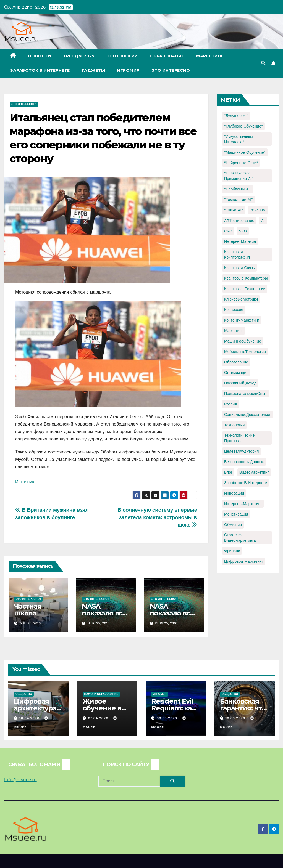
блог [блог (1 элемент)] (228, 472)
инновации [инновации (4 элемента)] (234, 493)
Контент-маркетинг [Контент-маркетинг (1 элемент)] (242, 320)
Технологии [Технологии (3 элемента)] (234, 425)
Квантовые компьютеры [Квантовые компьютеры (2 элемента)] (246, 278)
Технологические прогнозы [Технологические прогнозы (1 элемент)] (239, 438)
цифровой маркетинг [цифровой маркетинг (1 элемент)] (244, 561)
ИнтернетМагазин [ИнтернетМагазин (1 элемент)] (240, 241)
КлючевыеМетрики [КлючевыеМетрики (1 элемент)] (241, 299)
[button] (263, 63)
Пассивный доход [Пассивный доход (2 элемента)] (240, 383)
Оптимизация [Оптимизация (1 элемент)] (236, 373)
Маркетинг (210, 56)
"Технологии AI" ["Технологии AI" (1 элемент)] (239, 200)
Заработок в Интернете (40, 70)
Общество (24, 694)
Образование (167, 56)
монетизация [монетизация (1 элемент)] (236, 514)
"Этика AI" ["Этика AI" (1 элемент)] (234, 210)
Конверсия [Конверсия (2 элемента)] (234, 310)
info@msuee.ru (20, 780)
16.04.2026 (30, 718)
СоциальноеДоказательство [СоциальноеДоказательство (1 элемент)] (249, 415)
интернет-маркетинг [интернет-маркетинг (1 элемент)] (243, 504)
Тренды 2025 (79, 56)
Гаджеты (94, 70)
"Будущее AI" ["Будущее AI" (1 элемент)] (236, 116)
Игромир (128, 70)
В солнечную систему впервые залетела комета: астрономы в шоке (157, 517)
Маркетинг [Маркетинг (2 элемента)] (234, 331)
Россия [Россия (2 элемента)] (230, 404)
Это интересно (171, 70)
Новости (40, 56)
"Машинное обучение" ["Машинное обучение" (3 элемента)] (245, 152)
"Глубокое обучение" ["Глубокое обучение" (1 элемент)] (243, 126)
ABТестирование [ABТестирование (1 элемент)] (239, 221)
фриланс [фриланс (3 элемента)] (232, 551)
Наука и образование (101, 694)
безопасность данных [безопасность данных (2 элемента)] (244, 462)
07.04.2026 (99, 718)
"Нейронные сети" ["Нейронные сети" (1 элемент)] (241, 163)
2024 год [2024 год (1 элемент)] (258, 210)
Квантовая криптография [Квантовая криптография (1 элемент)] (237, 254)
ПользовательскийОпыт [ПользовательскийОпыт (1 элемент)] (246, 394)
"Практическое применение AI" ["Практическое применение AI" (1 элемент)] (239, 176)
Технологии (122, 56)
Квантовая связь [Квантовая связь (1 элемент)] (239, 268)
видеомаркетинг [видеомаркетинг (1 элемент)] (254, 472)
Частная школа (28, 610)
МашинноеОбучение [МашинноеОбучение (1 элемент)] (243, 341)
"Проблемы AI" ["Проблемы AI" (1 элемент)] (238, 189)
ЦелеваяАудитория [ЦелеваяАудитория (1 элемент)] (241, 451)
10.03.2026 (236, 718)
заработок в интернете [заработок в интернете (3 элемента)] (246, 483)
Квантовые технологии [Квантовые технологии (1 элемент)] (245, 289)
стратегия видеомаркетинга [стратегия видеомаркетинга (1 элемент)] (240, 538)
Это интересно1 (24, 104)
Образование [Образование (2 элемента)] (236, 362)
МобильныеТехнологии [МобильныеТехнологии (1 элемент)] (245, 352)
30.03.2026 (168, 718)
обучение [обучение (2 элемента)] (233, 525)
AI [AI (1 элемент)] (263, 221)
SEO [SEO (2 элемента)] (243, 231)
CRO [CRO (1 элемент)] (228, 231)
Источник (25, 482)
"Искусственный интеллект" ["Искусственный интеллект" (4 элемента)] (239, 139)
